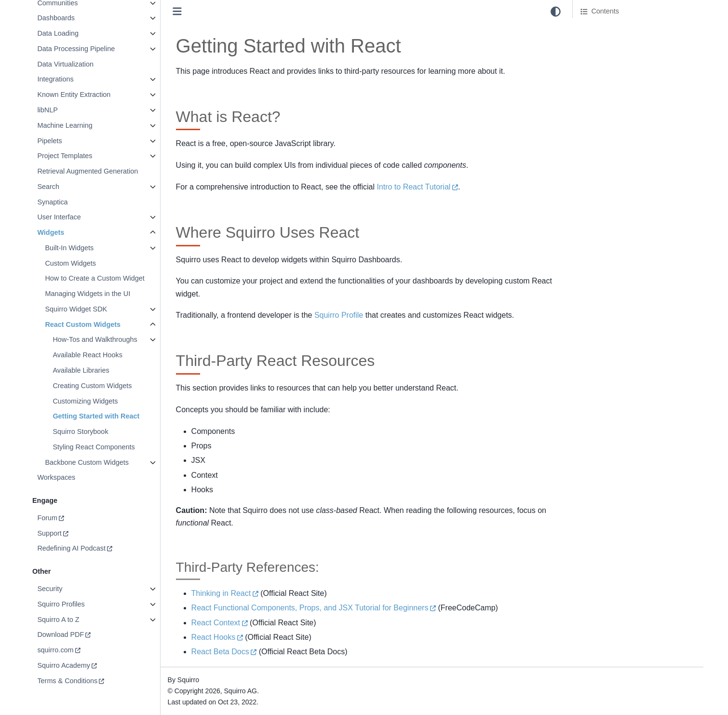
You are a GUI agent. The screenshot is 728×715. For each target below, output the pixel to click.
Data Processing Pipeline (76, 49)
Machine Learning (65, 125)
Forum (47, 518)
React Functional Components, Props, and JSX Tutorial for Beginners (310, 608)
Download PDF (61, 634)
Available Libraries (81, 370)
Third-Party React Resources (625, 56)
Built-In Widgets (69, 248)
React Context (216, 623)
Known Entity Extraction (74, 94)
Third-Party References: (625, 69)
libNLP (47, 110)
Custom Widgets (70, 263)
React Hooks (214, 637)
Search (48, 187)
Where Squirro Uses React (622, 43)
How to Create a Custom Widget (94, 278)
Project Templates (65, 156)
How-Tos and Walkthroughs (95, 339)
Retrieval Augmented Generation (88, 171)
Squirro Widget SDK (76, 309)
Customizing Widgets (85, 401)
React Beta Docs (220, 652)
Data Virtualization (65, 64)
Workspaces (56, 477)
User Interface (59, 217)
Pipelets (49, 141)
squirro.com (55, 650)
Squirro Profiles (61, 604)
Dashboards (56, 18)
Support (49, 533)
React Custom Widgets (83, 324)
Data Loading (58, 33)
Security (50, 589)
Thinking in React (221, 593)
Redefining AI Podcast (71, 548)
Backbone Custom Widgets (87, 462)
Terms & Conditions (67, 681)
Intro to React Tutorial (413, 187)
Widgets (51, 232)
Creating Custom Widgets (92, 386)
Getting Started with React (96, 416)
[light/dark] (556, 12)
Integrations (55, 79)
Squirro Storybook (80, 432)
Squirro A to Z (58, 620)
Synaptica (52, 202)
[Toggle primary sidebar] (177, 11)
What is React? (604, 29)
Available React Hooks (88, 355)
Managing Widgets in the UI (88, 294)
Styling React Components (94, 447)
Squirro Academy (64, 665)
